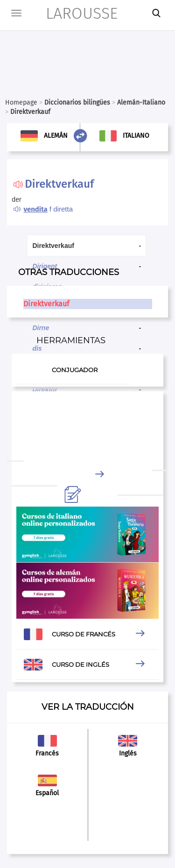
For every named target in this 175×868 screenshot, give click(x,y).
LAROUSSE (69, 13)
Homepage (21, 102)
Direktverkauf (46, 304)
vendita (35, 209)
